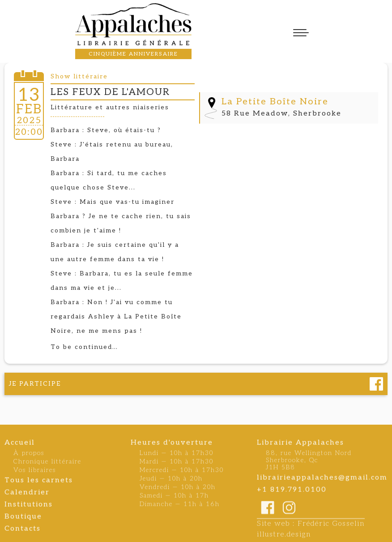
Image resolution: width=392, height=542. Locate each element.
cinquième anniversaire (133, 54)
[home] (133, 24)
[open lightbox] (289, 77)
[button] (301, 33)
